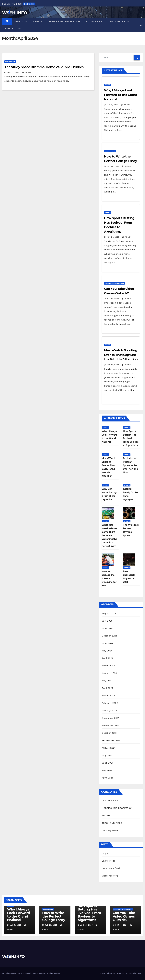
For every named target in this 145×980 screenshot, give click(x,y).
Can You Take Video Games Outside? (124, 916)
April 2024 (108, 658)
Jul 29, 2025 (113, 166)
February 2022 (110, 703)
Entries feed (109, 861)
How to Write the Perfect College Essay (54, 916)
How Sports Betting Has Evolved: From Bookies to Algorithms (131, 438)
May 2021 (107, 770)
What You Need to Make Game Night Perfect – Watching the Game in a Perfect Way (110, 535)
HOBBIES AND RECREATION (64, 21)
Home (102, 973)
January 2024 (109, 673)
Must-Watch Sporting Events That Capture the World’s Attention (121, 355)
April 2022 (108, 688)
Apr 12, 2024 (13, 72)
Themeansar (55, 973)
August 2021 (109, 748)
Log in (105, 853)
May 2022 (107, 681)
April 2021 (107, 778)
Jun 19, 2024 (113, 365)
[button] (141, 25)
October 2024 (109, 636)
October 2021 (109, 733)
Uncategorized (110, 830)
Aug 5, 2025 (112, 105)
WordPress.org (110, 876)
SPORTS (38, 21)
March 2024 (108, 666)
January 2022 (109, 710)
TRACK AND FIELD (118, 21)
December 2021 (110, 718)
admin (27, 72)
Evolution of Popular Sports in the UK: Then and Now (130, 465)
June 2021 (107, 763)
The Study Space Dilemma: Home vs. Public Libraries (44, 67)
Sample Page (135, 973)
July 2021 (107, 755)
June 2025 (108, 628)
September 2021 (111, 740)
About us (21, 21)
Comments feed (111, 868)
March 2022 (108, 696)
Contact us (13, 28)
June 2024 (108, 643)
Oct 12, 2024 (113, 299)
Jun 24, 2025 (113, 237)
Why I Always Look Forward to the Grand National (121, 95)
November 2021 (110, 725)
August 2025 (109, 613)
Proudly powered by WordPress (16, 973)
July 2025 (107, 621)
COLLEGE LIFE (94, 21)
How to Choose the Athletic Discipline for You (109, 578)
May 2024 (107, 651)
